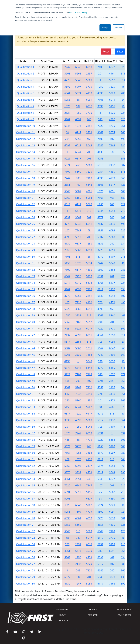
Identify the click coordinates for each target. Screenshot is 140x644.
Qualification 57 (26, 433)
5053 (67, 100)
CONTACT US (62, 620)
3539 (100, 106)
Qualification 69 (26, 512)
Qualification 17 (26, 172)
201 (100, 74)
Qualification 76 (26, 557)
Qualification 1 (26, 67)
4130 (89, 93)
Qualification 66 (26, 492)
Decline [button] (119, 28)
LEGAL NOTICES (124, 615)
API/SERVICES (62, 610)
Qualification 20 (26, 191)
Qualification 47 (26, 368)
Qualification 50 (26, 387)
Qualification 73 (26, 538)
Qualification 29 (26, 250)
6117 (124, 80)
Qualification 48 (26, 374)
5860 (89, 80)
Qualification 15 (26, 159)
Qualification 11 (26, 132)
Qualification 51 (26, 394)
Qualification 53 (26, 407)
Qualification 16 (26, 165)
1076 (67, 106)
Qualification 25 (26, 224)
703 (124, 106)
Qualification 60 (26, 453)
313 (124, 67)
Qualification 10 (26, 126)
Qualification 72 (26, 531)
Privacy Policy (78, 12)
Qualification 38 (26, 309)
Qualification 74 (26, 544)
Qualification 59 (26, 446)
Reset (106, 52)
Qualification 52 (26, 400)
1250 (100, 87)
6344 (67, 93)
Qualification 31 (26, 263)
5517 (112, 80)
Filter (120, 52)
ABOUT (62, 615)
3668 (67, 74)
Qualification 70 (26, 518)
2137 (89, 74)
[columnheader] (26, 61)
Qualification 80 (26, 584)
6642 (78, 67)
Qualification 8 (26, 113)
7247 (67, 67)
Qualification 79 (26, 577)
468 (124, 87)
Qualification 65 (26, 485)
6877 (112, 67)
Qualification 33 (26, 276)
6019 (112, 100)
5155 (124, 74)
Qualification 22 (26, 204)
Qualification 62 (26, 466)
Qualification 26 (26, 230)
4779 (67, 80)
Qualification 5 (26, 93)
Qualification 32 (26, 270)
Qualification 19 (26, 185)
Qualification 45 (26, 355)
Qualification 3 (26, 80)
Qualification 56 (26, 427)
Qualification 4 (26, 87)
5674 (78, 93)
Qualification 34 (26, 283)
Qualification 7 (26, 106)
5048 (78, 80)
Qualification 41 (26, 329)
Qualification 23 (26, 211)
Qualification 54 (26, 414)
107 (78, 106)
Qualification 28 (26, 244)
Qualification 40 (26, 322)
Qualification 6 (26, 100)
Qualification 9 (26, 119)
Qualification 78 (26, 570)
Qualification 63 (26, 472)
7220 (112, 87)
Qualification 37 (26, 302)
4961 (112, 74)
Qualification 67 (26, 499)
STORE (93, 615)
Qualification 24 (26, 217)
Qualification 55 (26, 420)
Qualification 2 (26, 74)
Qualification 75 (26, 551)
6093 (89, 67)
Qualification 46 (26, 361)
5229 (112, 93)
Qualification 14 (26, 152)
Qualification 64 (26, 479)
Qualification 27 (26, 237)
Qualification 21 (26, 198)
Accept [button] (105, 28)
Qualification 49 (26, 381)
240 (124, 100)
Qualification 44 (26, 348)
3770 (89, 87)
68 (78, 100)
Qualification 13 (26, 145)
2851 (124, 93)
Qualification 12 (26, 139)
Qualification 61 (26, 459)
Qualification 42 (26, 335)
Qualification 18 (26, 178)
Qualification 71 (26, 525)
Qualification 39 (26, 315)
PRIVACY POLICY (124, 610)
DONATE (93, 610)
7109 (100, 67)
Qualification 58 (26, 440)
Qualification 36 (26, 296)
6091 (89, 100)
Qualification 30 (26, 257)
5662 (67, 87)
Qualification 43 (26, 342)
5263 (78, 74)
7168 (100, 100)
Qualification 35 (26, 289)
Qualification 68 (26, 505)
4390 (100, 93)
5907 (78, 87)
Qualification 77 (26, 564)
